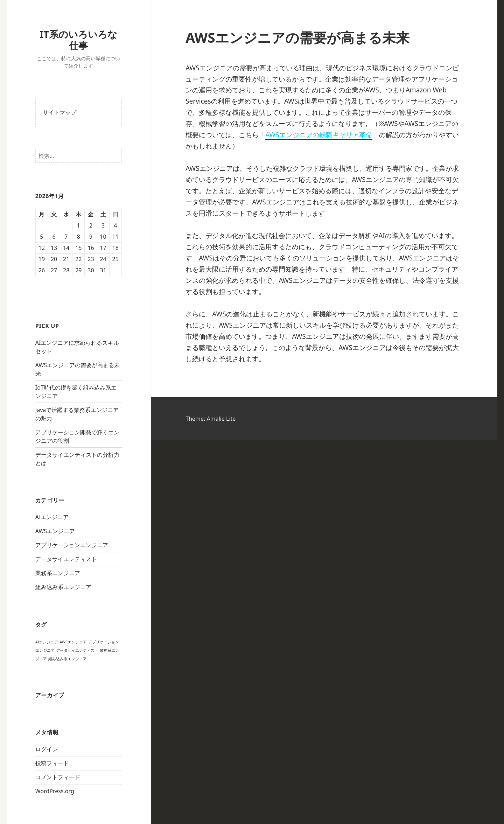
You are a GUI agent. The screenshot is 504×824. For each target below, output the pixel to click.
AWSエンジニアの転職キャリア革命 (319, 135)
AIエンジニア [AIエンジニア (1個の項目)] (47, 642)
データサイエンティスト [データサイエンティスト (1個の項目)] (77, 650)
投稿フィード (52, 763)
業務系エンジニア (58, 573)
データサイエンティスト (66, 559)
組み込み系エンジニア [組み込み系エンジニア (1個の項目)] (68, 659)
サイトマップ (59, 112)
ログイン (47, 749)
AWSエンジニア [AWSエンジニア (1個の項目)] (73, 642)
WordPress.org (55, 791)
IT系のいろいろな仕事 (79, 40)
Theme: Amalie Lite (211, 419)
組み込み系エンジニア (63, 587)
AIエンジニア (52, 517)
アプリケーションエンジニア (72, 545)
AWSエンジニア (55, 531)
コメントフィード (58, 777)
